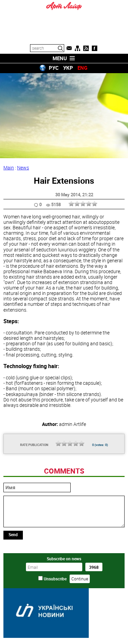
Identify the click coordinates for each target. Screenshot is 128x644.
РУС (54, 68)
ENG (82, 68)
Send (13, 534)
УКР (68, 68)
